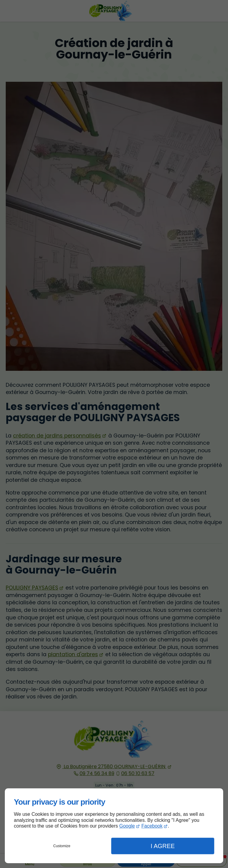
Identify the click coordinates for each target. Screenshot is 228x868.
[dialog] (114, 826)
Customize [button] (62, 846)
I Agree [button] (163, 846)
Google (127, 826)
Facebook (152, 826)
